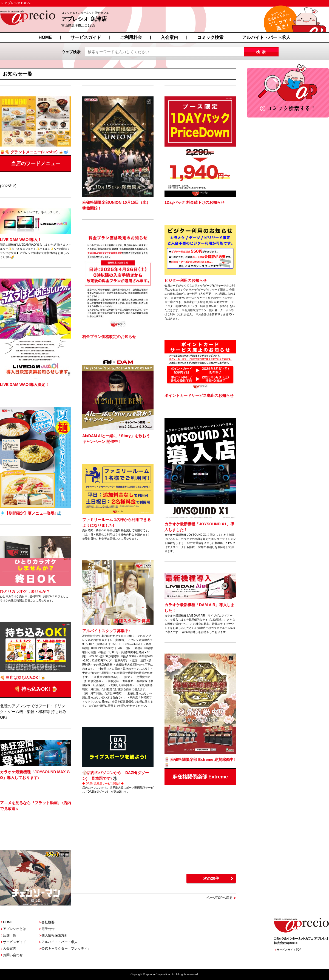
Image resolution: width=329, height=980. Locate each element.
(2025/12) (36, 142)
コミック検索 (210, 37)
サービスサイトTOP (289, 950)
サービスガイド (86, 37)
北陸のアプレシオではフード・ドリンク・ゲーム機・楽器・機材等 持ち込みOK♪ (36, 671)
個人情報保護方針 (55, 935)
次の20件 (211, 878)
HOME (45, 37)
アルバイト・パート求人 (266, 37)
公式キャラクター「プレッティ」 (66, 949)
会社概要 (48, 922)
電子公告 (48, 929)
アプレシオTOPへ (17, 3)
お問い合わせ (13, 955)
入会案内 (169, 37)
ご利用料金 (131, 37)
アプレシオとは (15, 929)
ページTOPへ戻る (219, 898)
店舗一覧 (10, 935)
